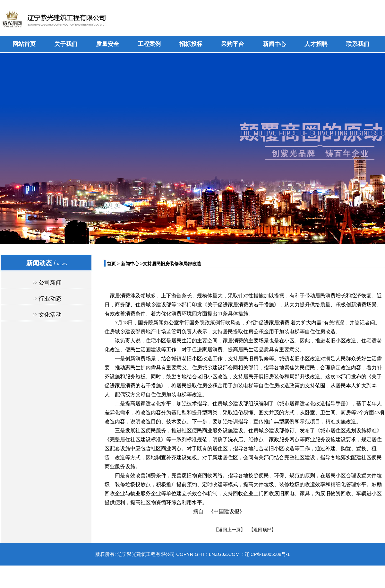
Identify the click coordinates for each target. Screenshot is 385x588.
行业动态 (50, 299)
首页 (111, 264)
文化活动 (50, 315)
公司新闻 (50, 283)
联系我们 (358, 44)
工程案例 (149, 44)
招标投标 (191, 44)
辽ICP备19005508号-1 (267, 554)
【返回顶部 (260, 530)
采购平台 (233, 44)
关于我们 (66, 44)
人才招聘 (316, 44)
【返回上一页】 (229, 530)
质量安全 (107, 44)
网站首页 (24, 44)
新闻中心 (274, 44)
